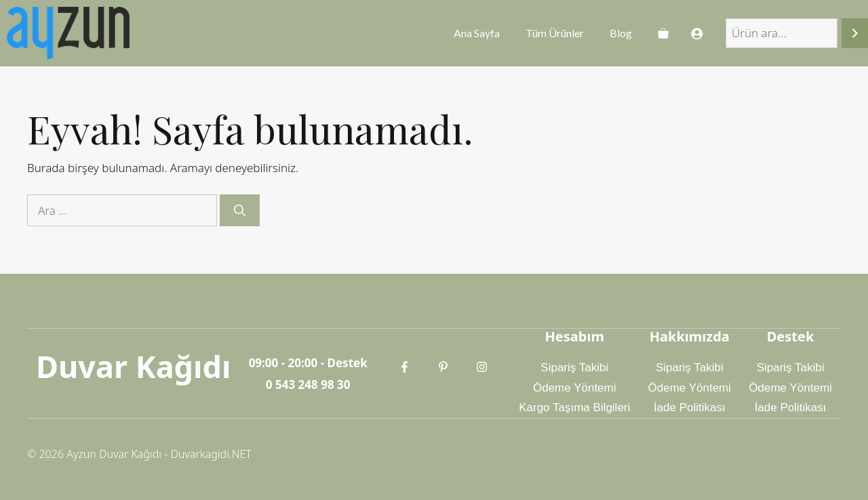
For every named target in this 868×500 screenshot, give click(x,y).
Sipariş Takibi (574, 368)
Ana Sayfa (477, 33)
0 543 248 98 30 (308, 384)
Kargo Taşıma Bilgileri (574, 408)
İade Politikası (690, 408)
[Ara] (855, 34)
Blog (621, 33)
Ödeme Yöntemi (575, 388)
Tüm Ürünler (555, 33)
